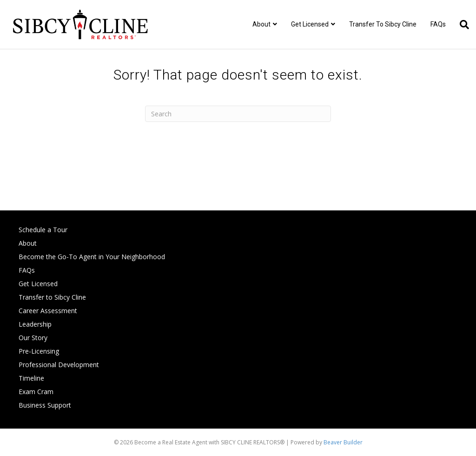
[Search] (461, 25)
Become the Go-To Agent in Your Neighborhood (92, 257)
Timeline (31, 378)
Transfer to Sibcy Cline (383, 24)
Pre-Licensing (39, 351)
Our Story (33, 338)
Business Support (45, 405)
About (261, 24)
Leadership (35, 324)
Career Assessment (48, 311)
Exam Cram (36, 392)
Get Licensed (310, 24)
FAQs (438, 24)
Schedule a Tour (43, 230)
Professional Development (59, 365)
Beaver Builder (343, 442)
